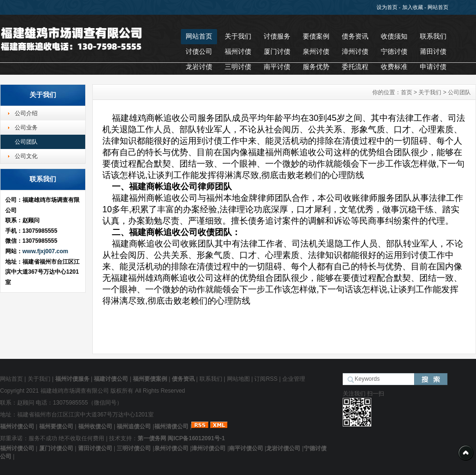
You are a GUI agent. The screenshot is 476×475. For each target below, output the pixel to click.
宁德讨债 (394, 51)
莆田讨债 (433, 51)
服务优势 (316, 67)
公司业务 (26, 128)
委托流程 (355, 67)
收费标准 (394, 67)
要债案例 (316, 36)
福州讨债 (238, 51)
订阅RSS (266, 379)
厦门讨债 (277, 51)
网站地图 (238, 379)
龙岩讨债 (199, 67)
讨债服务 (277, 36)
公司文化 (26, 156)
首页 (407, 92)
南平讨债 (277, 67)
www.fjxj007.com (45, 251)
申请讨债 (433, 67)
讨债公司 (199, 51)
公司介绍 (26, 113)
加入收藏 (413, 7)
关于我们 (238, 36)
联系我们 (433, 36)
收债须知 (394, 36)
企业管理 (294, 379)
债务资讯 (355, 36)
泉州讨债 (316, 51)
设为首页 (387, 7)
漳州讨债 (355, 51)
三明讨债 (238, 67)
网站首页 (438, 7)
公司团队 (26, 142)
